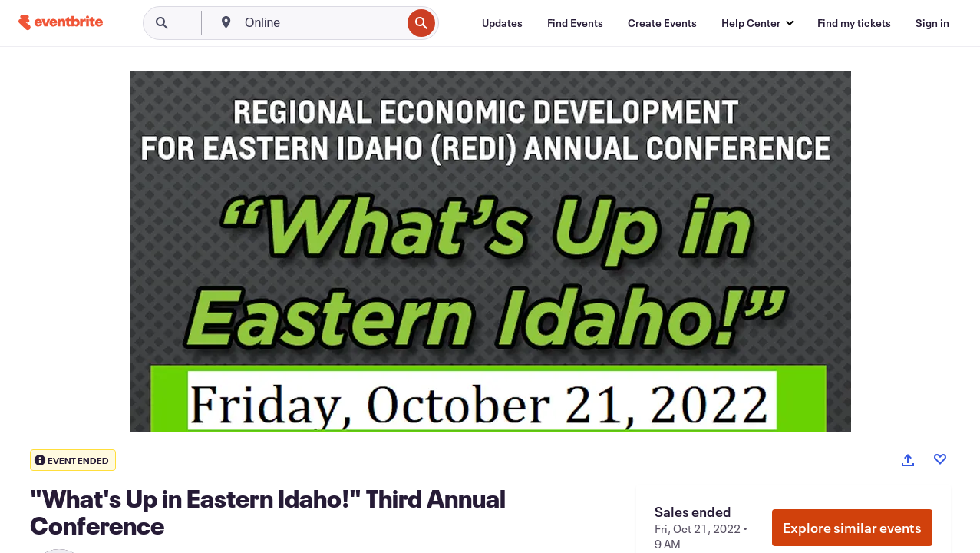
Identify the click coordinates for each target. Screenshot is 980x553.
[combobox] (322, 23)
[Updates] (502, 23)
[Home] (61, 23)
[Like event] (940, 459)
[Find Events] (575, 23)
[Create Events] (662, 23)
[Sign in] (932, 23)
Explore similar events (852, 528)
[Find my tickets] (854, 23)
